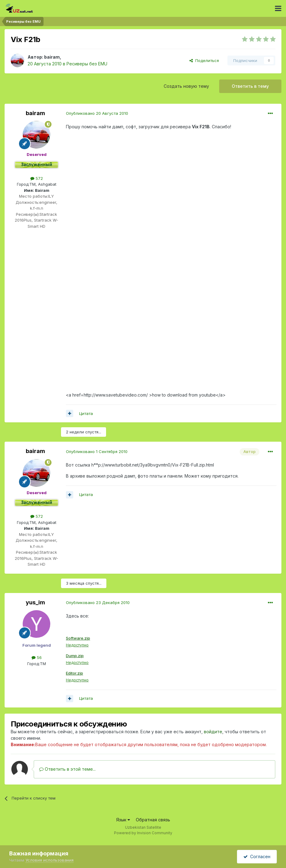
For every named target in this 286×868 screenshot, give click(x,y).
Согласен (257, 856)
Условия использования (50, 860)
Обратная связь (153, 821)
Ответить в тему (250, 86)
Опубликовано (97, 113)
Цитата (86, 413)
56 (37, 657)
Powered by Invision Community (143, 834)
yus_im (35, 602)
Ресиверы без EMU (87, 64)
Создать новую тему (186, 86)
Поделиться (204, 60)
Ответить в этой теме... (67, 771)
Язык (123, 821)
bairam (52, 57)
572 (37, 178)
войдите (213, 733)
